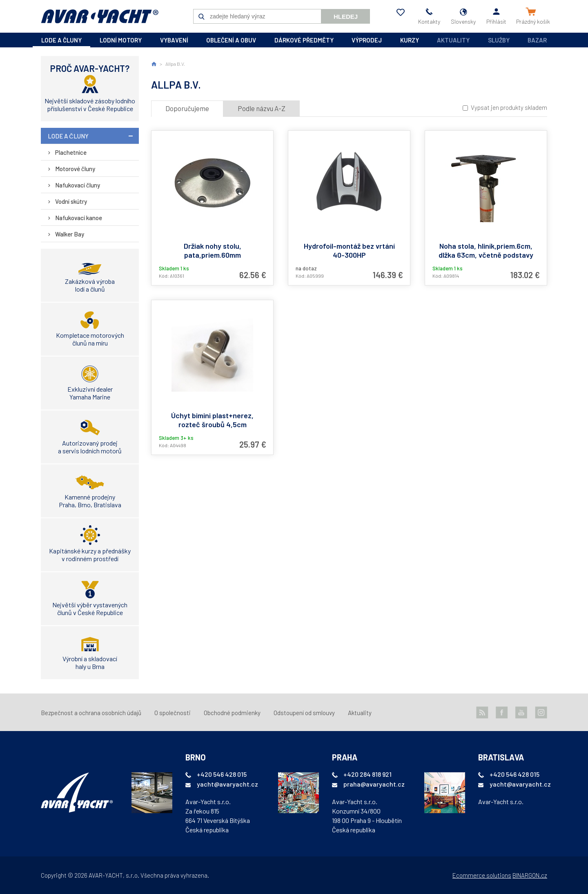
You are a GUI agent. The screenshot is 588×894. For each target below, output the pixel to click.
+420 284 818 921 (367, 774)
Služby (499, 40)
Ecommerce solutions (482, 875)
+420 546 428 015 (222, 774)
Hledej (346, 17)
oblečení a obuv (231, 40)
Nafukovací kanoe (79, 218)
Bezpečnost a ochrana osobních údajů (91, 713)
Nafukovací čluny (78, 185)
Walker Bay (70, 234)
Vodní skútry (71, 201)
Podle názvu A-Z (262, 108)
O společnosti (173, 713)
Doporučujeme (187, 108)
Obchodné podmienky (232, 713)
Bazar (537, 40)
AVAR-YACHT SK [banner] (100, 16)
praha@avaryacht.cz (374, 784)
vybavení (174, 40)
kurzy (410, 40)
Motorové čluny (75, 169)
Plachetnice (71, 152)
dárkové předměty (304, 40)
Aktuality (453, 40)
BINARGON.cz (530, 875)
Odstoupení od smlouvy (304, 713)
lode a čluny (61, 40)
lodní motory (121, 40)
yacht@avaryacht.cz (227, 784)
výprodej (367, 40)
